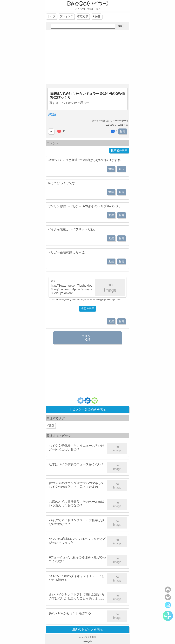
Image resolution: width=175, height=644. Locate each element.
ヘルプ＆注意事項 (87, 637)
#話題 (52, 115)
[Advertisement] (87, 58)
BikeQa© (87, 641)
